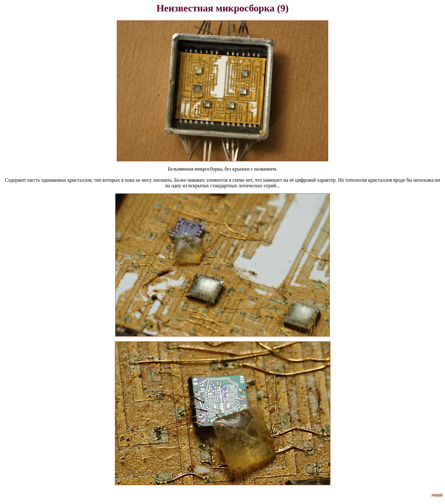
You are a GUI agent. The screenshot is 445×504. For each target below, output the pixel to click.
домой (437, 495)
